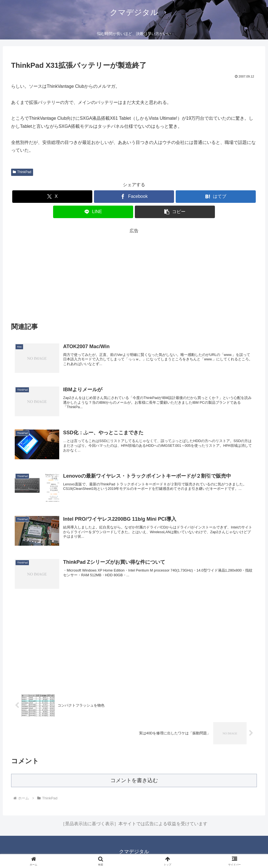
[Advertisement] (134, 274)
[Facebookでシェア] (134, 197)
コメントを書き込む (134, 780)
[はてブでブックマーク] (216, 197)
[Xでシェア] (52, 197)
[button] (175, 212)
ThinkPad (22, 172)
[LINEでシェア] (93, 212)
